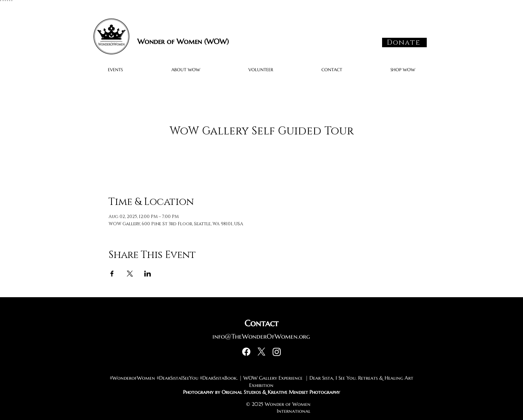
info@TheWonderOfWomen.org (261, 336)
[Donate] (404, 43)
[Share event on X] (130, 274)
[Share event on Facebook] (112, 274)
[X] (261, 352)
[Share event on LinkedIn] (148, 274)
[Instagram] (277, 352)
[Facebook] (246, 352)
